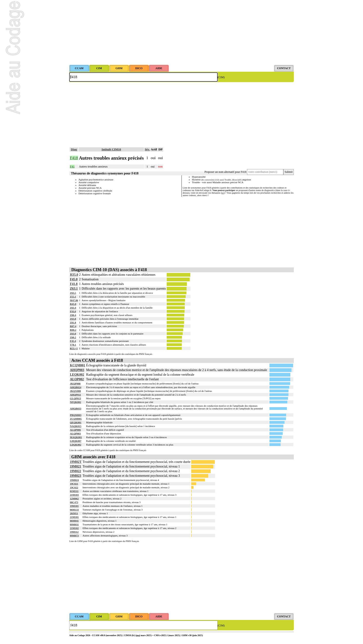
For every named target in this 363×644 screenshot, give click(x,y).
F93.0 (73, 311)
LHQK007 (76, 441)
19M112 (74, 532)
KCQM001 (78, 365)
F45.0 (74, 279)
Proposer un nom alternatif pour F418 (225, 172)
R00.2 (73, 330)
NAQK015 (76, 426)
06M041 (74, 521)
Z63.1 (74, 289)
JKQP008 (75, 384)
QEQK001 (76, 422)
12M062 (74, 498)
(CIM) (221, 77)
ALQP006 (75, 430)
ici (223, 193)
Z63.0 (73, 334)
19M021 (75, 466)
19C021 (74, 484)
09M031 (74, 524)
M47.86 (74, 300)
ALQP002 (77, 379)
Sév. (147, 149)
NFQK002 (75, 402)
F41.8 (74, 284)
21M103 (74, 495)
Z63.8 (73, 319)
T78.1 (73, 345)
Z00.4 (73, 315)
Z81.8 (73, 322)
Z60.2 (73, 337)
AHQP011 (75, 395)
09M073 (74, 536)
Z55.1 (73, 297)
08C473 (74, 502)
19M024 (74, 480)
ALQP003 (75, 433)
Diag (74, 149)
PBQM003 (76, 415)
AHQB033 (76, 409)
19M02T (76, 462)
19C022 (74, 487)
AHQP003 (77, 370)
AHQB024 (76, 387)
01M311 (74, 491)
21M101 (74, 517)
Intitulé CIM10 (111, 149)
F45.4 (73, 341)
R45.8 (73, 304)
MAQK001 (76, 437)
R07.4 (73, 326)
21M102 (74, 528)
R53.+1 (74, 348)
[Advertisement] (181, 32)
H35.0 (74, 275)
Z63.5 (73, 293)
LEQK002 (77, 375)
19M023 (75, 476)
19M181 (74, 506)
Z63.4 (73, 308)
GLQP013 (75, 398)
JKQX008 (75, 391)
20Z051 (74, 513)
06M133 (74, 510)
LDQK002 (76, 445)
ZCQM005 (76, 419)
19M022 (75, 471)
